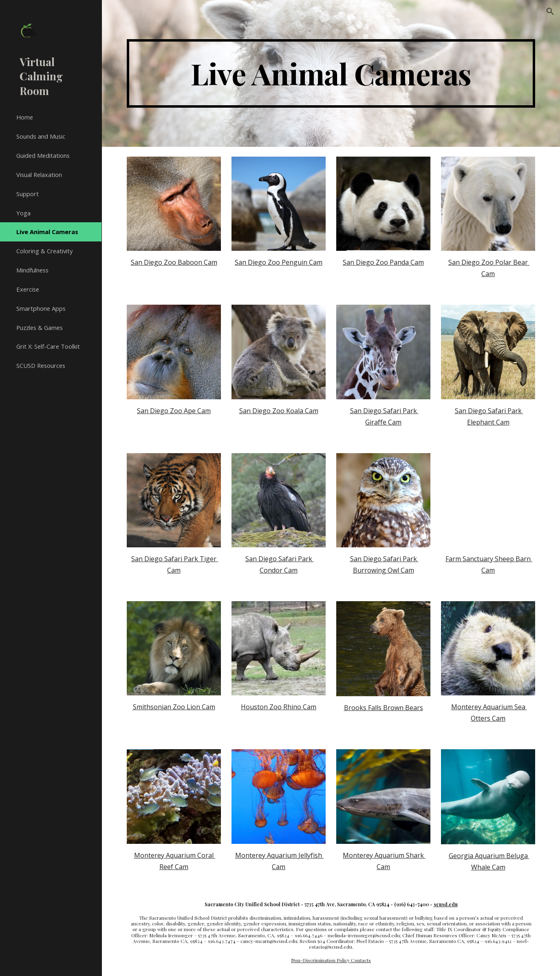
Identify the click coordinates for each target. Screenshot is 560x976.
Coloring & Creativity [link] (44, 251)
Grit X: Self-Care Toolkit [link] (48, 346)
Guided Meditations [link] (43, 155)
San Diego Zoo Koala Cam (279, 411)
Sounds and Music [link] (41, 136)
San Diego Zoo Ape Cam (174, 411)
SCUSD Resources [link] (41, 365)
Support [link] (28, 194)
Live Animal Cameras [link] (47, 232)
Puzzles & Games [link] (40, 328)
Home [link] (25, 117)
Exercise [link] (28, 289)
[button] (550, 11)
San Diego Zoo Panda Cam (383, 262)
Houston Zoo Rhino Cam (279, 707)
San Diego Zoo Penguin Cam (279, 262)
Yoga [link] (23, 213)
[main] (331, 73)
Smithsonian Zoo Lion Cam (174, 707)
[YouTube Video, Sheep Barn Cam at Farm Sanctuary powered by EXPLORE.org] (488, 500)
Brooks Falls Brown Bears (384, 708)
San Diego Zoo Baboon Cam (174, 262)
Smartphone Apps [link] (41, 308)
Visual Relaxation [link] (39, 175)
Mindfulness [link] (32, 270)
